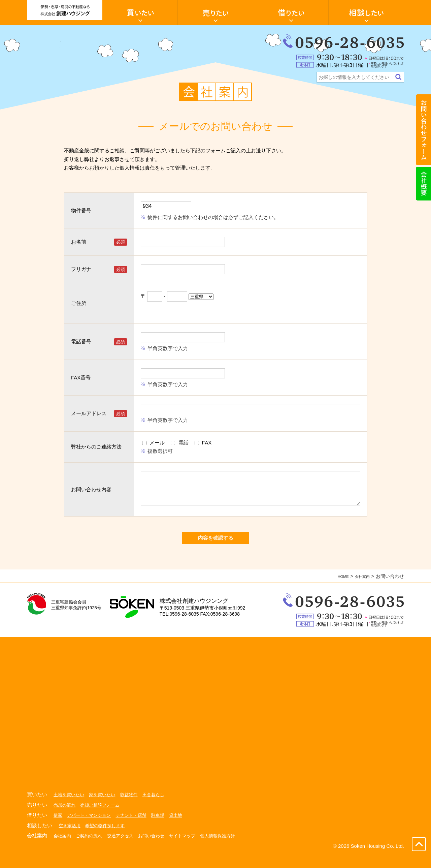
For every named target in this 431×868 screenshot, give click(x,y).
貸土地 (184, 828)
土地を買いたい (70, 808)
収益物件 (134, 808)
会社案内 (360, 589)
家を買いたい (105, 808)
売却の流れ (65, 818)
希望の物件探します (108, 839)
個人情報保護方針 (228, 849)
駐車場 (165, 828)
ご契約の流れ (91, 849)
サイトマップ (191, 849)
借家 (58, 828)
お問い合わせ (158, 849)
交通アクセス (125, 849)
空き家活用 (70, 839)
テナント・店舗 (136, 828)
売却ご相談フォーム (103, 818)
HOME (338, 589)
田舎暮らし (160, 808)
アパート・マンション (91, 828)
